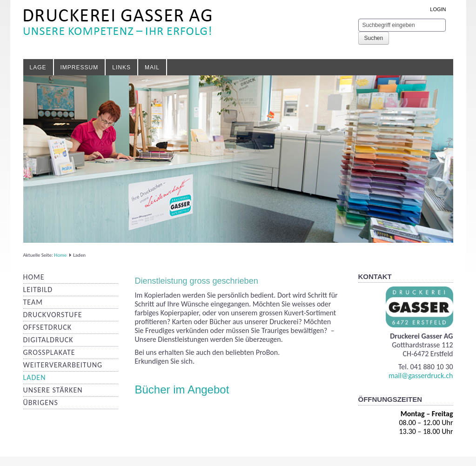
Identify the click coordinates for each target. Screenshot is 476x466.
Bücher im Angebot (182, 389)
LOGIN (438, 9)
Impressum (80, 67)
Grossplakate (49, 352)
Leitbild (38, 290)
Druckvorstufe (53, 315)
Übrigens (41, 403)
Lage (38, 67)
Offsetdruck (48, 327)
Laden (35, 377)
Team (33, 302)
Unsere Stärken (53, 390)
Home (60, 255)
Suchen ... (359, 19)
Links (121, 67)
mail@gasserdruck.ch (421, 376)
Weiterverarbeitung (63, 365)
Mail (152, 67)
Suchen (374, 38)
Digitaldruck (48, 340)
